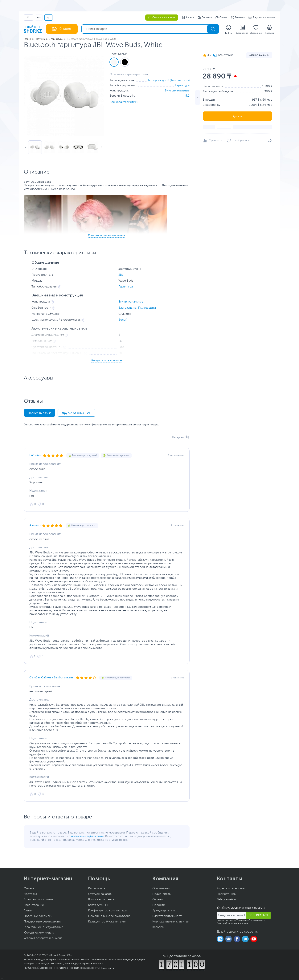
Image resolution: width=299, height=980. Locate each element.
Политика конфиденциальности (77, 968)
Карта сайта (107, 968)
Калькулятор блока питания (107, 922)
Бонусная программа (262, 18)
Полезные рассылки (38, 916)
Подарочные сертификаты (43, 922)
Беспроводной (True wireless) (169, 80)
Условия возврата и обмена (43, 938)
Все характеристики (124, 102)
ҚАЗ (39, 18)
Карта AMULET (98, 905)
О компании (161, 889)
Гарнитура (182, 86)
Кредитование (34, 905)
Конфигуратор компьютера (107, 911)
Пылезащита (147, 308)
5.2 (187, 96)
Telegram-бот (227, 900)
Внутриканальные (177, 91)
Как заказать (97, 889)
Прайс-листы (162, 894)
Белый (123, 320)
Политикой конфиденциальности (233, 923)
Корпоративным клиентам (171, 922)
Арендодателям (164, 911)
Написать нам (227, 894)
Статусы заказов (100, 894)
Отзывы (158, 900)
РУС (48, 18)
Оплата (221, 18)
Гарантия (238, 18)
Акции (28, 911)
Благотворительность (168, 916)
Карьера (158, 927)
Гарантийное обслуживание (43, 927)
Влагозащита (127, 308)
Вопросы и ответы (101, 900)
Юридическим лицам (39, 933)
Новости (159, 905)
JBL (121, 275)
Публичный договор (38, 968)
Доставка (205, 18)
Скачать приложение (162, 18)
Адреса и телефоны (231, 889)
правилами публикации (87, 836)
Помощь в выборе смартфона (109, 916)
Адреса (188, 18)
